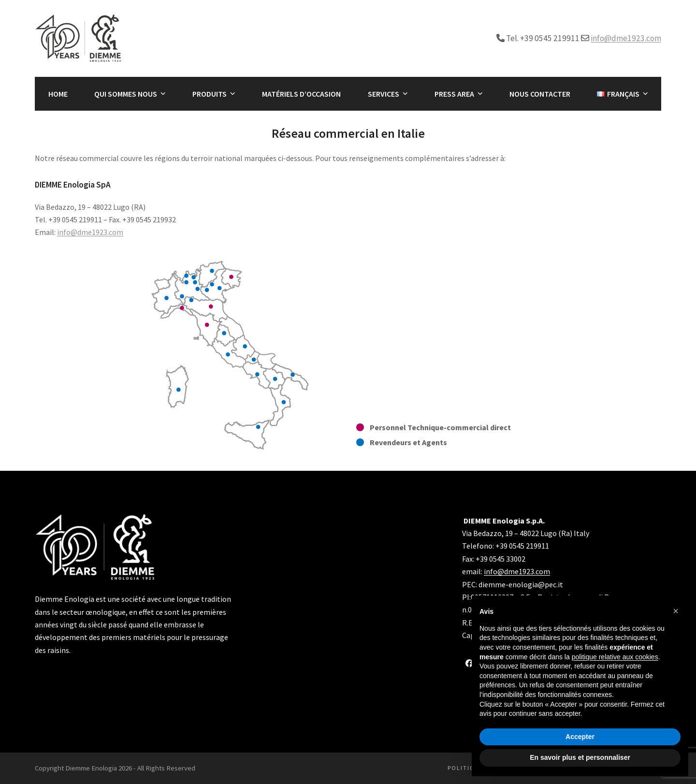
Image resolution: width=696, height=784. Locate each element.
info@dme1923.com (626, 38)
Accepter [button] (580, 737)
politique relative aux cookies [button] (615, 657)
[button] (676, 611)
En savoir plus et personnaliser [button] (580, 757)
